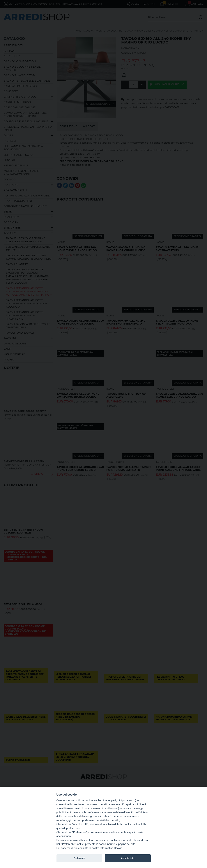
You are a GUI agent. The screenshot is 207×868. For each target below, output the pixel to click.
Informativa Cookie (111, 848)
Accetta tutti (128, 858)
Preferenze (79, 858)
